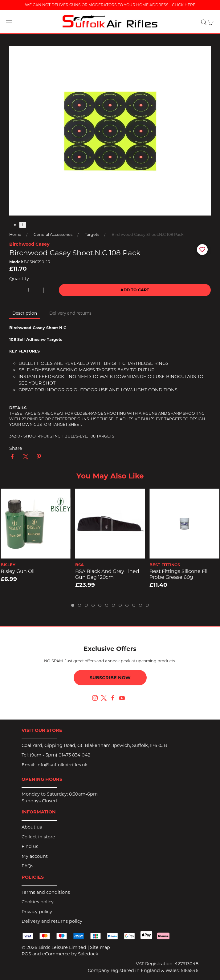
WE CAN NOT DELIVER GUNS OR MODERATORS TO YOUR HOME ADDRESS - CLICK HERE (110, 5)
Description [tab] (25, 313)
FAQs (27, 866)
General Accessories (53, 234)
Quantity (19, 279)
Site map (100, 947)
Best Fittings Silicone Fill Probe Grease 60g (179, 574)
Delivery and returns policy (52, 921)
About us (32, 827)
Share (16, 448)
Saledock (88, 954)
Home (15, 234)
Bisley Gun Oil (18, 571)
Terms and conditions (46, 892)
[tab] (73, 605)
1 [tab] (23, 225)
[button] (9, 22)
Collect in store (38, 837)
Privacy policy (37, 912)
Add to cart (135, 290)
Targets (92, 234)
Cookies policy (38, 902)
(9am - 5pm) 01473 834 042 (60, 755)
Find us (30, 846)
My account (35, 856)
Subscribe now (110, 678)
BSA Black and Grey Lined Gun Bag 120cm (107, 574)
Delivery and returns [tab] (70, 313)
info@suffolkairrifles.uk (62, 765)
